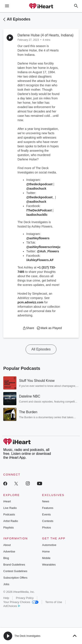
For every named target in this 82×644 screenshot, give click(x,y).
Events (47, 514)
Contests (48, 521)
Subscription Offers (15, 578)
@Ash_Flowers (48, 251)
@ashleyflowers (38, 238)
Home (46, 551)
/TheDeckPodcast (39, 210)
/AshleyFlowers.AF (40, 260)
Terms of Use (54, 602)
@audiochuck (36, 189)
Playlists (9, 528)
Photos (47, 528)
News (46, 501)
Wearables (49, 565)
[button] (28, 328)
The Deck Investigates (27, 636)
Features (48, 508)
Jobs (6, 584)
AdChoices (12, 606)
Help (6, 598)
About (7, 545)
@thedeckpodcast (39, 184)
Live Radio (10, 508)
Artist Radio (11, 521)
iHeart (7, 501)
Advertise (9, 551)
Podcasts (9, 514)
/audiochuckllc (37, 215)
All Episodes (19, 19)
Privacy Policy (25, 598)
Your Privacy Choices (21, 602)
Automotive (49, 545)
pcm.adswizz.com (30, 302)
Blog (6, 558)
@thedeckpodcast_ (40, 197)
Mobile (46, 558)
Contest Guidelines (15, 571)
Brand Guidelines (14, 565)
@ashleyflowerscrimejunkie (46, 247)
